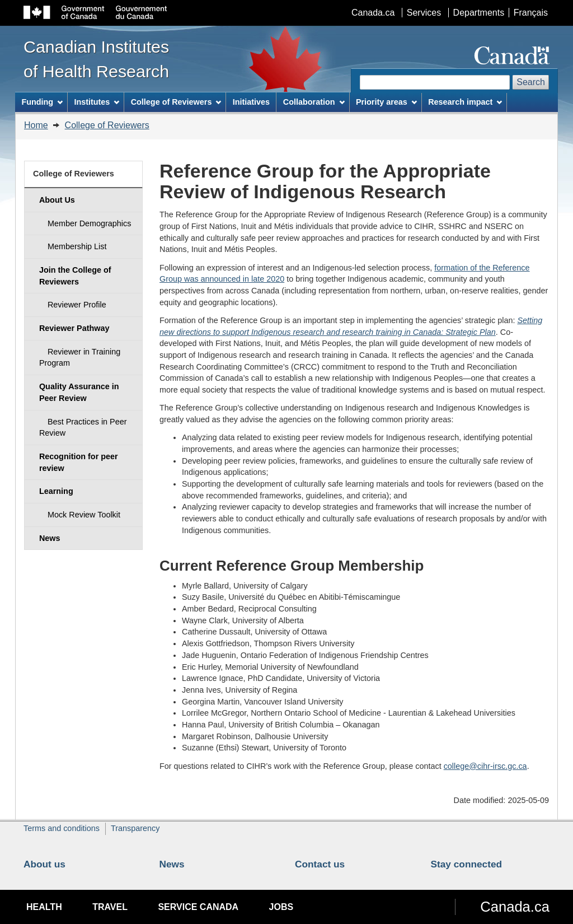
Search (531, 82)
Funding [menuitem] (42, 102)
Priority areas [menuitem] (386, 102)
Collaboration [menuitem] (314, 102)
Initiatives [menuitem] (251, 102)
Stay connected (467, 864)
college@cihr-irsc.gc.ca (485, 766)
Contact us (320, 864)
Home (36, 125)
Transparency (135, 828)
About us (44, 864)
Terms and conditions (62, 828)
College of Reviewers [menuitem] (176, 102)
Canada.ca (373, 13)
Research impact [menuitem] (465, 102)
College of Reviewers (107, 125)
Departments (479, 13)
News (172, 864)
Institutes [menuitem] (97, 102)
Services (424, 13)
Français (531, 13)
